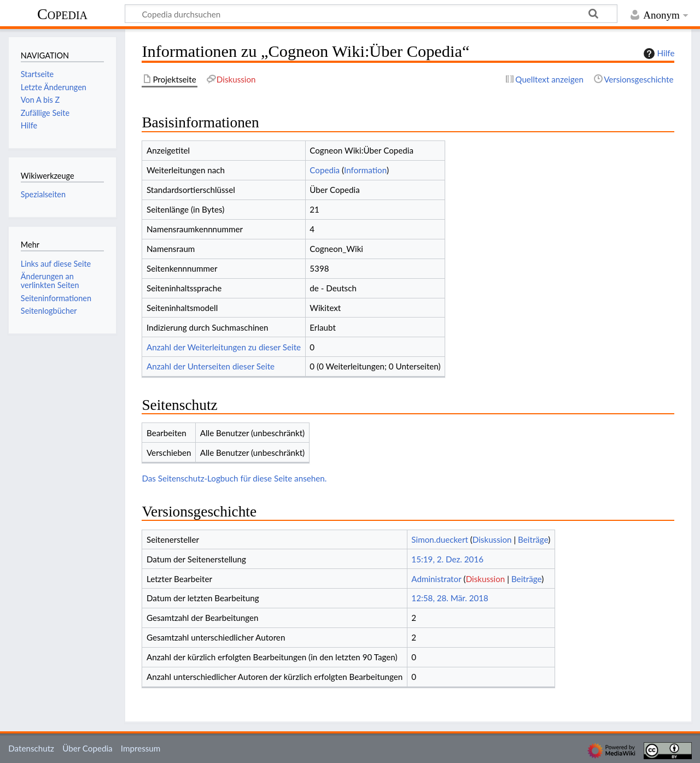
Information (365, 170)
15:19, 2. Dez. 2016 (447, 559)
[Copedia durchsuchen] (371, 14)
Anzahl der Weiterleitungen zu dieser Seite (224, 347)
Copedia (62, 14)
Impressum (141, 748)
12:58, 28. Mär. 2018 (450, 598)
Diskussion (492, 539)
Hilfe (658, 54)
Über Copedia (87, 748)
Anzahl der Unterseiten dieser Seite (211, 366)
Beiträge (533, 539)
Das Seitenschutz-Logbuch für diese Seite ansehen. (234, 478)
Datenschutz (31, 748)
